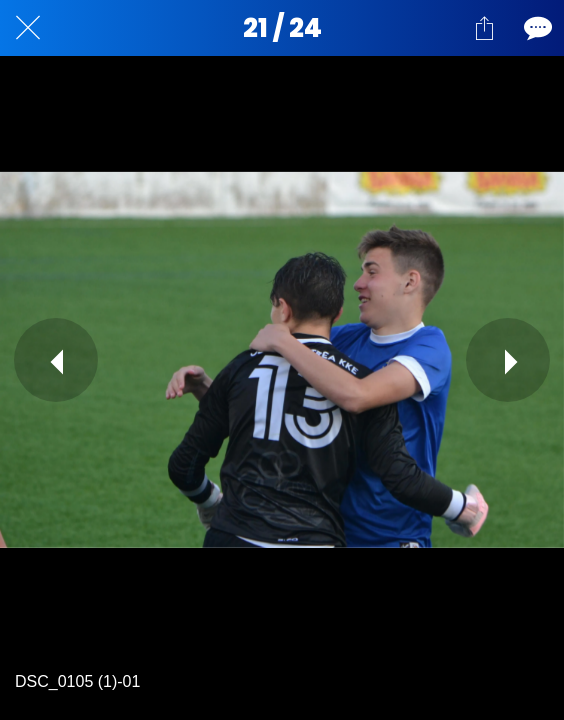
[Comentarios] (536, 28)
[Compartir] (484, 28)
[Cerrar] (28, 28)
